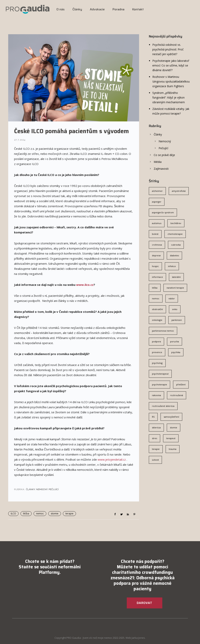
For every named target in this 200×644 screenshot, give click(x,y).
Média (158, 162)
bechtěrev (176, 223)
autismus (157, 223)
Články (77, 9)
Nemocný (42, 489)
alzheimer (157, 191)
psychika (176, 352)
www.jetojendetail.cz (112, 459)
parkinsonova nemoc (163, 331)
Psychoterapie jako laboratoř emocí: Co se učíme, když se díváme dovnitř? (171, 65)
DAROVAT (145, 603)
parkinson (177, 320)
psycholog (157, 363)
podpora (156, 341)
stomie (55, 513)
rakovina (156, 395)
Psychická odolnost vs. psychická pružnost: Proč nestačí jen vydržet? (168, 49)
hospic (155, 266)
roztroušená (177, 395)
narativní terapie (175, 288)
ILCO (13, 513)
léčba (26, 513)
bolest (155, 234)
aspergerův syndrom (163, 212)
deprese (156, 255)
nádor (172, 298)
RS (153, 417)
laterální (176, 277)
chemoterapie (175, 234)
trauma (173, 449)
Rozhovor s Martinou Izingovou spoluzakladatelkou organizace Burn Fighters (171, 81)
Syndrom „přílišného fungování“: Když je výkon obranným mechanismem (169, 97)
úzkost (155, 460)
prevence (157, 352)
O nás (61, 9)
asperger (157, 202)
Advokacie (97, 9)
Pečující (54, 489)
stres (154, 438)
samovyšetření (171, 417)
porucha (175, 341)
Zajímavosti (161, 169)
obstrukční (157, 309)
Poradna (118, 9)
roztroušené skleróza (163, 406)
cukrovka (176, 245)
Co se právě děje (164, 155)
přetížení (181, 384)
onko (175, 309)
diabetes (174, 255)
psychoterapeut (160, 374)
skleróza (156, 427)
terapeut (171, 438)
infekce (172, 266)
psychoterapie (159, 384)
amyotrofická (179, 191)
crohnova (157, 245)
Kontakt (138, 9)
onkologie (157, 320)
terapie (69, 513)
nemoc (40, 513)
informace (157, 277)
